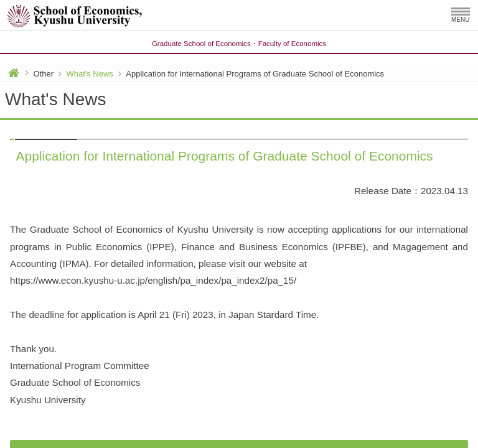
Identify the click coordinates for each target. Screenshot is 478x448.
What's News (89, 74)
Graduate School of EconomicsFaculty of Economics (239, 44)
